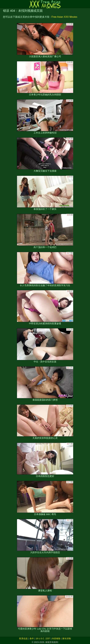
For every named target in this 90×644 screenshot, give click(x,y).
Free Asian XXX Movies (64, 17)
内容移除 (56, 639)
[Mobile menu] (3, 4)
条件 (32, 639)
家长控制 (67, 639)
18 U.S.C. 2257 (43, 639)
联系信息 (23, 639)
